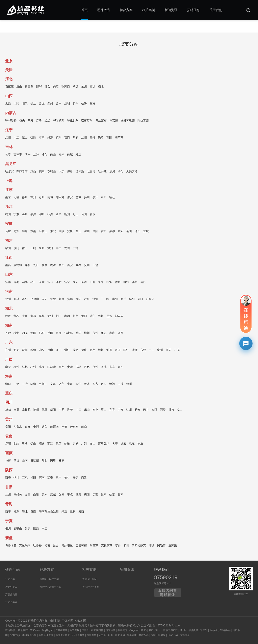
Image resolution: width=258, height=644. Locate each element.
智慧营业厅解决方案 (50, 587)
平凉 (70, 495)
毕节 (64, 427)
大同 (16, 104)
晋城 (42, 104)
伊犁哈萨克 (139, 546)
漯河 (95, 300)
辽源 (36, 155)
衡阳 (33, 334)
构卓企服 (132, 635)
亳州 (129, 232)
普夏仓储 (120, 635)
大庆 (61, 172)
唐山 (19, 87)
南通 (50, 198)
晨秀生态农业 (63, 635)
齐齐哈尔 (22, 172)
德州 (118, 283)
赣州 (61, 266)
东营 (42, 283)
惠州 (93, 350)
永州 (95, 334)
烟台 (50, 283)
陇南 (104, 495)
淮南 (33, 232)
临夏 (112, 495)
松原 (61, 155)
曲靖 (16, 444)
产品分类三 (11, 595)
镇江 (95, 198)
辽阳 (84, 138)
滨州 (135, 283)
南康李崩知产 (170, 630)
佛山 (50, 350)
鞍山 (25, 138)
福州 (8, 249)
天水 (45, 495)
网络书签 (92, 635)
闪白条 (102, 635)
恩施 (109, 317)
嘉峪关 (18, 495)
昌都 (16, 461)
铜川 (16, 478)
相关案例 (89, 569)
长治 (33, 104)
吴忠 (28, 529)
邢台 (47, 87)
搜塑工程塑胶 (158, 635)
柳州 (16, 367)
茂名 (76, 350)
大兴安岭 (132, 172)
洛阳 (25, 300)
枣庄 (33, 283)
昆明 (8, 444)
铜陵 (61, 232)
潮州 (160, 350)
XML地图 (80, 621)
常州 (33, 198)
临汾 (84, 104)
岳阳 (50, 334)
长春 (8, 155)
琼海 (33, 384)
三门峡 (105, 300)
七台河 (91, 172)
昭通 (42, 444)
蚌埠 (25, 232)
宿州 (104, 232)
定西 (95, 495)
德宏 (123, 444)
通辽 (47, 121)
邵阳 (42, 334)
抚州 (87, 266)
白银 (36, 495)
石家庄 (9, 87)
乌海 (30, 121)
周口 (140, 300)
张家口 (66, 87)
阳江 (126, 350)
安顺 (36, 427)
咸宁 (93, 317)
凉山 (180, 410)
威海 (84, 283)
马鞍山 (43, 232)
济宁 (67, 283)
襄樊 (42, 317)
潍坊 (59, 283)
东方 (95, 384)
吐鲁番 (37, 546)
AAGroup (15, 635)
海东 (16, 512)
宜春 (78, 266)
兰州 (8, 495)
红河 (84, 444)
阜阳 (95, 232)
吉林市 (18, 155)
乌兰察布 (101, 121)
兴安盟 (114, 121)
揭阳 (169, 350)
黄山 (78, 232)
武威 (53, 495)
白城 (70, 155)
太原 (8, 104)
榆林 (67, 478)
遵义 (28, 427)
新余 (45, 266)
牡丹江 (102, 172)
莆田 (25, 249)
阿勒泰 (161, 546)
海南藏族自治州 (49, 512)
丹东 (50, 138)
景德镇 (18, 266)
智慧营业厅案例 (91, 587)
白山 (53, 155)
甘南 (121, 495)
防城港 (52, 367)
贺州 (95, 367)
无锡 (16, 198)
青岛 (16, 283)
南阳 (115, 300)
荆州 (76, 317)
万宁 (61, 384)
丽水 (93, 215)
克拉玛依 (25, 546)
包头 (22, 121)
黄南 (33, 512)
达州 (129, 410)
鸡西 (33, 172)
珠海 (33, 350)
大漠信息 (185, 635)
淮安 (70, 198)
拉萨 (8, 461)
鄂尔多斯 (59, 121)
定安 (104, 384)
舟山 (76, 215)
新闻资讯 (127, 569)
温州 (25, 215)
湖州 (42, 215)
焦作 (70, 300)
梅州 (101, 350)
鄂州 (50, 317)
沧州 (84, 87)
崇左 (121, 367)
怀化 (104, 334)
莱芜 (101, 283)
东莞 (143, 350)
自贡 (16, 410)
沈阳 (8, 138)
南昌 (8, 266)
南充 (95, 410)
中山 (152, 350)
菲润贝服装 (78, 635)
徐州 (25, 198)
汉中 (59, 478)
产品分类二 (11, 587)
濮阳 (78, 300)
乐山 (87, 410)
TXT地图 (68, 621)
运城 (67, 104)
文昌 (53, 384)
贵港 (70, 367)
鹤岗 (42, 172)
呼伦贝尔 (73, 121)
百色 (87, 367)
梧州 (33, 367)
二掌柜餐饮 (61, 630)
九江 (36, 266)
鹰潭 (53, 266)
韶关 (16, 350)
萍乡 (28, 266)
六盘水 (18, 427)
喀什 (118, 546)
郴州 (87, 334)
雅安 (137, 410)
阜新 (76, 138)
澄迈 (112, 384)
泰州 (104, 198)
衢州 (67, 215)
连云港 (60, 198)
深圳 (25, 350)
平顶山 (35, 300)
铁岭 (101, 138)
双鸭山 (52, 172)
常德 (59, 334)
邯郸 (39, 87)
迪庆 (140, 444)
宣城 (146, 232)
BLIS (144, 630)
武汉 (8, 317)
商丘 (123, 300)
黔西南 (54, 427)
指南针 (85, 630)
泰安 (76, 283)
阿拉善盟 (143, 121)
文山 (93, 444)
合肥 (8, 232)
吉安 (70, 266)
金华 (59, 215)
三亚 (16, 384)
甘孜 (171, 410)
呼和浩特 (11, 121)
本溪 (42, 138)
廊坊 (93, 87)
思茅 (59, 444)
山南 (25, 461)
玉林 (78, 367)
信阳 (132, 300)
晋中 (59, 104)
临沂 (109, 283)
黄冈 (84, 317)
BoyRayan (48, 630)
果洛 (64, 512)
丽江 (50, 444)
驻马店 (150, 300)
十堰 (25, 317)
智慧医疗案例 (89, 579)
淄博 (25, 283)
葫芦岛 (119, 138)
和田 (126, 546)
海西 (81, 512)
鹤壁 (53, 300)
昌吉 (56, 546)
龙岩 (67, 249)
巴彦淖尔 (87, 121)
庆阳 (87, 495)
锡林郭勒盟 (128, 121)
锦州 (59, 138)
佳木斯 (80, 172)
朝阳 (109, 138)
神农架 (119, 317)
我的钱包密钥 (29, 635)
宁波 (16, 215)
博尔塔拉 (67, 546)
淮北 (53, 232)
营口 (67, 138)
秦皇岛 (29, 87)
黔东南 (74, 427)
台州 (84, 215)
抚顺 (33, 138)
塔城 (152, 546)
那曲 (45, 461)
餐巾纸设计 (155, 630)
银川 (8, 529)
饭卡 (110, 635)
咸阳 (33, 478)
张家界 (69, 334)
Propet (213, 630)
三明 (33, 249)
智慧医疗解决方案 (49, 579)
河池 (104, 367)
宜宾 (112, 410)
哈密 (47, 546)
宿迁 (112, 198)
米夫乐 (204, 630)
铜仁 (45, 427)
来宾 (112, 367)
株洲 (16, 334)
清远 (135, 350)
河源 (118, 350)
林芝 (61, 461)
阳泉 (25, 104)
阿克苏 (94, 546)
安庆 (70, 232)
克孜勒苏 (107, 546)
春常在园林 (97, 630)
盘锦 (93, 138)
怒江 (132, 444)
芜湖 (16, 232)
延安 (50, 478)
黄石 (16, 317)
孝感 (67, 317)
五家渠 (173, 546)
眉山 (104, 410)
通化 (45, 155)
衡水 (101, 87)
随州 (101, 317)
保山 (33, 444)
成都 (8, 410)
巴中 (146, 410)
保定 (56, 87)
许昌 (87, 300)
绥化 (121, 172)
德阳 (45, 410)
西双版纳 (104, 444)
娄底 (112, 334)
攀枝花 (26, 410)
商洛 (84, 478)
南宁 (8, 367)
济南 (8, 283)
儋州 (129, 384)
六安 (121, 232)
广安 (121, 410)
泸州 (36, 410)
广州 (8, 350)
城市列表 (55, 621)
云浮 (177, 350)
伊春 (70, 172)
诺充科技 (110, 630)
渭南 (42, 478)
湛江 (67, 350)
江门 (59, 350)
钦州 (61, 367)
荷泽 (143, 283)
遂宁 (70, 410)
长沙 (8, 334)
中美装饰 (122, 630)
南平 (59, 249)
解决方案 (47, 569)
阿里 (53, 461)
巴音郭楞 (81, 546)
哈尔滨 (9, 172)
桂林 (25, 367)
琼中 (78, 384)
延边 (78, 155)
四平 (28, 155)
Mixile (183, 630)
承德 (76, 87)
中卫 (45, 529)
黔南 (84, 427)
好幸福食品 (225, 630)
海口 (8, 384)
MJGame (35, 630)
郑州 (8, 300)
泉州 (42, 249)
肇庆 (84, 350)
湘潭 (25, 334)
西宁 (8, 512)
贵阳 (8, 427)
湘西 (121, 334)
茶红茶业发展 (46, 635)
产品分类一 (11, 579)
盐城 (78, 198)
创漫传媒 (193, 630)
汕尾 (109, 350)
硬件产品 (12, 569)
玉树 (73, 512)
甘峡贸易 (144, 635)
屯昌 (70, 384)
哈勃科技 (23, 630)
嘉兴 (33, 215)
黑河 (112, 172)
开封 (16, 300)
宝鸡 (25, 478)
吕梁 (93, 104)
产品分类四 (11, 602)
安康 (76, 478)
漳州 (50, 249)
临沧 (67, 444)
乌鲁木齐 (11, 546)
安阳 (45, 300)
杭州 (8, 215)
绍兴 (50, 215)
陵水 (87, 384)
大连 (16, 138)
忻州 (76, 104)
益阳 (78, 334)
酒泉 (78, 495)
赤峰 (39, 121)
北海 (42, 367)
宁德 (76, 249)
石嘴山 (18, 529)
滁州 (87, 232)
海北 (25, 512)
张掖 (61, 495)
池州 (137, 232)
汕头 (42, 350)
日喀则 (35, 461)
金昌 (28, 495)
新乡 (61, 300)
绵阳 (53, 410)
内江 (78, 410)
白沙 (121, 384)
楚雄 (76, 444)
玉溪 (25, 444)
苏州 (42, 198)
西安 (8, 478)
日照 (93, 283)
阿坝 (163, 410)
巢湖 (112, 232)
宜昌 (33, 317)
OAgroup (134, 630)
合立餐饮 (75, 630)
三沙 (25, 384)
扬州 (87, 198)
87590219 (166, 577)
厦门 (16, 249)
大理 (115, 444)
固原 (36, 529)
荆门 (59, 317)
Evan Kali (173, 635)
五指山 (43, 384)
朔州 (50, 104)
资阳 (154, 410)
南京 (8, 198)
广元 (61, 410)
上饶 (95, 266)
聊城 (126, 283)
